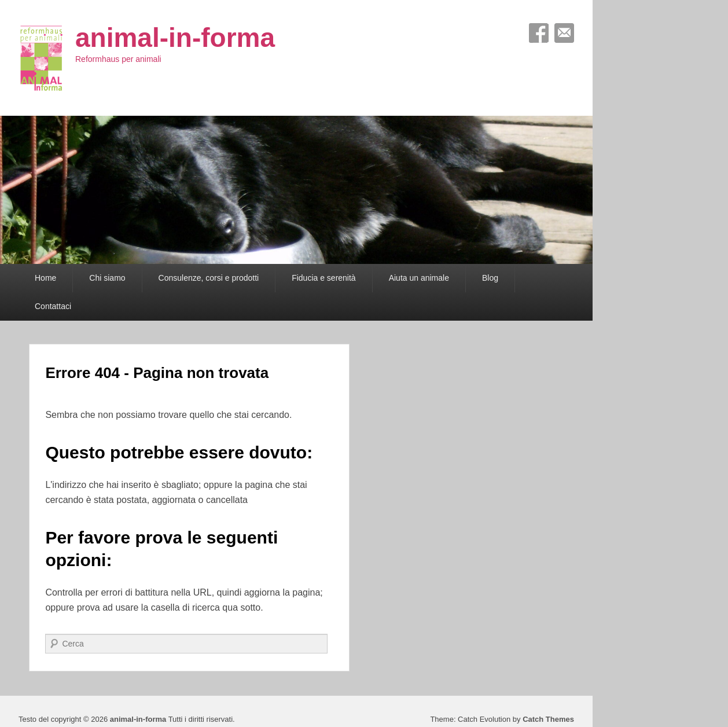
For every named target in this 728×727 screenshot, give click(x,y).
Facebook (539, 33)
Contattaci (53, 306)
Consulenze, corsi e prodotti (209, 278)
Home (45, 278)
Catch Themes (548, 719)
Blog (490, 278)
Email (564, 33)
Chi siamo (107, 278)
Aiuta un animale (419, 278)
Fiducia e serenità (324, 278)
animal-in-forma (175, 38)
